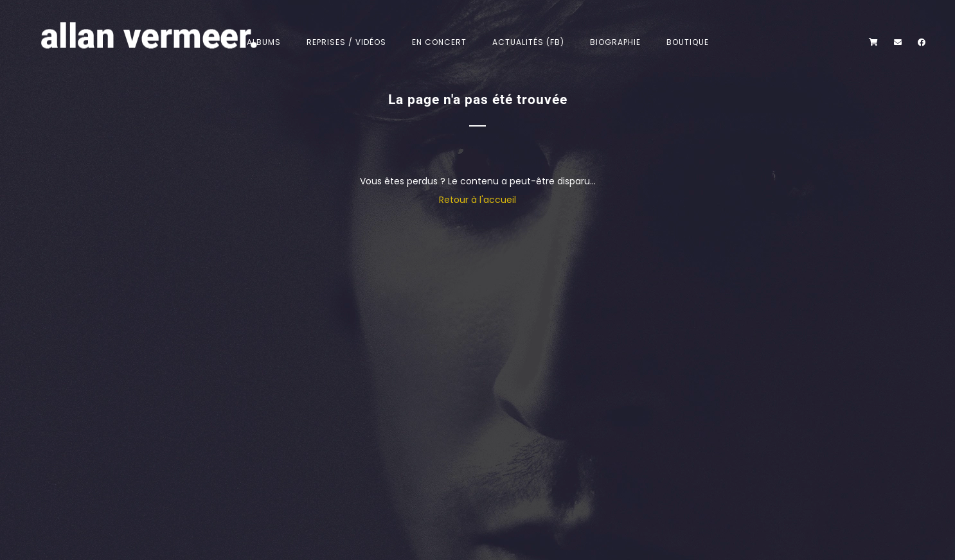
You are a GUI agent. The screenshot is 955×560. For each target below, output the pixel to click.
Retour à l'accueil (477, 200)
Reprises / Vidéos (346, 42)
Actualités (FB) (528, 42)
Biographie (615, 42)
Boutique (688, 42)
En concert (439, 42)
